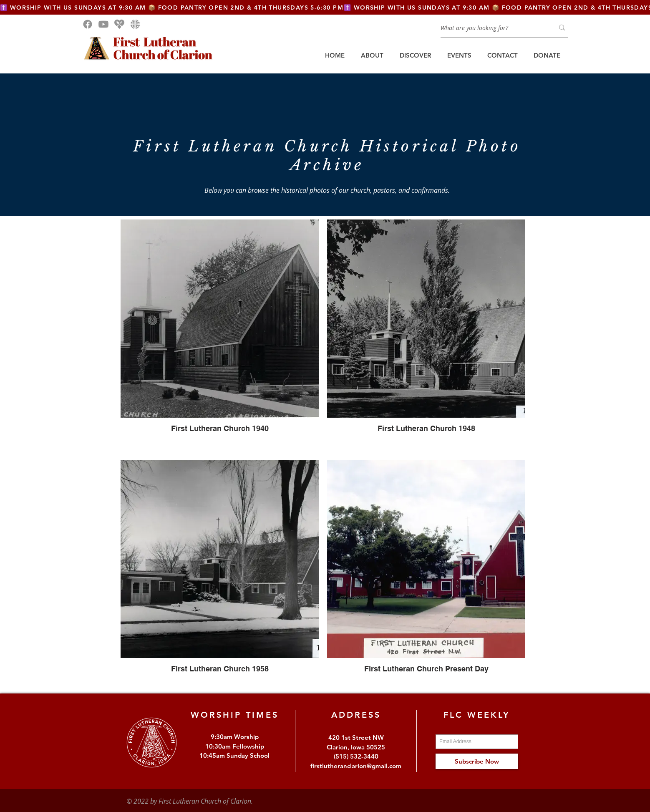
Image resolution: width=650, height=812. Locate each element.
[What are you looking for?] (491, 28)
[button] (372, 55)
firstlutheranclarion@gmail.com (356, 766)
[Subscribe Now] (477, 761)
